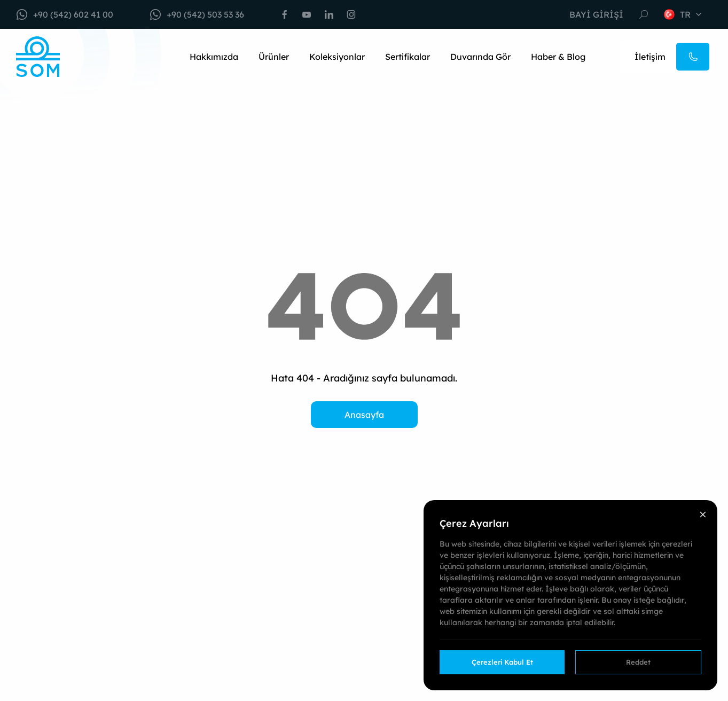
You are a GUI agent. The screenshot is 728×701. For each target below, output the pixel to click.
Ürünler (274, 57)
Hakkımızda (214, 57)
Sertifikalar (408, 57)
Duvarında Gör (480, 57)
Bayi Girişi (596, 14)
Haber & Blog (558, 57)
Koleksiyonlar (337, 57)
